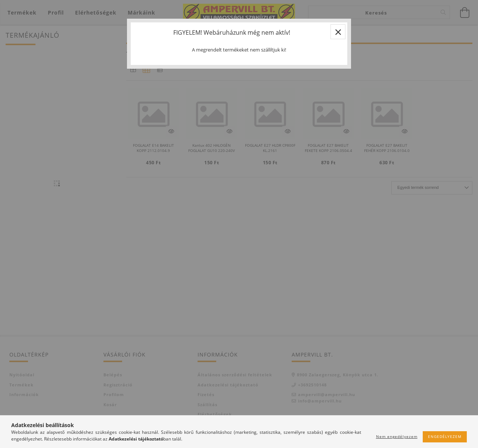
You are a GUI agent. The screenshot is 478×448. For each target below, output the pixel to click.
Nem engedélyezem (397, 436)
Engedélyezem (445, 436)
